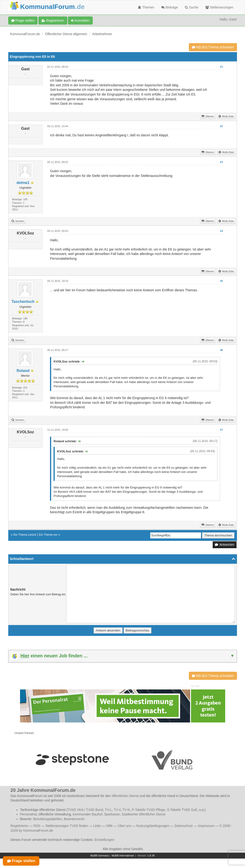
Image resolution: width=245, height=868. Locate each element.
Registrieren (53, 21)
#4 (221, 231)
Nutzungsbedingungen (153, 826)
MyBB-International (123, 855)
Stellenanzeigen (219, 7)
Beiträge (170, 7)
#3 (221, 162)
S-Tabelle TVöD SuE (182, 810)
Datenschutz (184, 826)
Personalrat (29, 814)
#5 (221, 281)
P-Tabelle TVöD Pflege (148, 810)
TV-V (117, 810)
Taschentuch (23, 302)
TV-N (126, 810)
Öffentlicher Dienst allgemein (66, 34)
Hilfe (109, 826)
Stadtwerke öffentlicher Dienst (143, 814)
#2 (221, 126)
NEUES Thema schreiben (213, 47)
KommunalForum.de (25, 34)
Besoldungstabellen (48, 819)
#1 (221, 67)
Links (97, 826)
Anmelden (80, 21)
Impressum (206, 826)
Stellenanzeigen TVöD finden (67, 826)
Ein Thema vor (48, 535)
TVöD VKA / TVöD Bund (85, 810)
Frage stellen (23, 21)
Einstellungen (104, 840)
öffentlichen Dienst (125, 796)
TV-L (108, 810)
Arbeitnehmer (102, 34)
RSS (37, 826)
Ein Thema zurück (25, 535)
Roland (23, 371)
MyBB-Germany (100, 855)
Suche (192, 7)
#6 (221, 350)
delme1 (23, 183)
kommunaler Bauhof (87, 814)
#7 (221, 430)
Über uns (124, 826)
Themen (146, 7)
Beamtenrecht (74, 819)
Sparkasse (112, 814)
